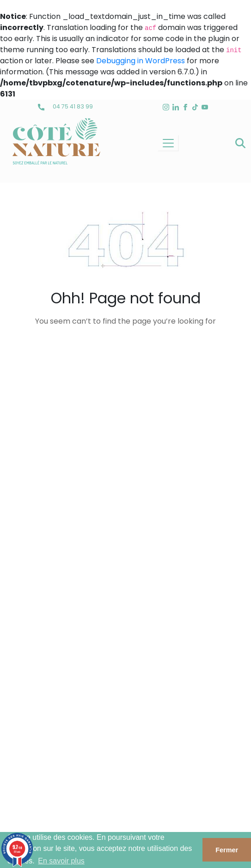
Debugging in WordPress (141, 61)
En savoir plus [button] (61, 861)
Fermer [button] (227, 850)
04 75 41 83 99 (65, 106)
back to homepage (126, 352)
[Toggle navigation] (168, 143)
